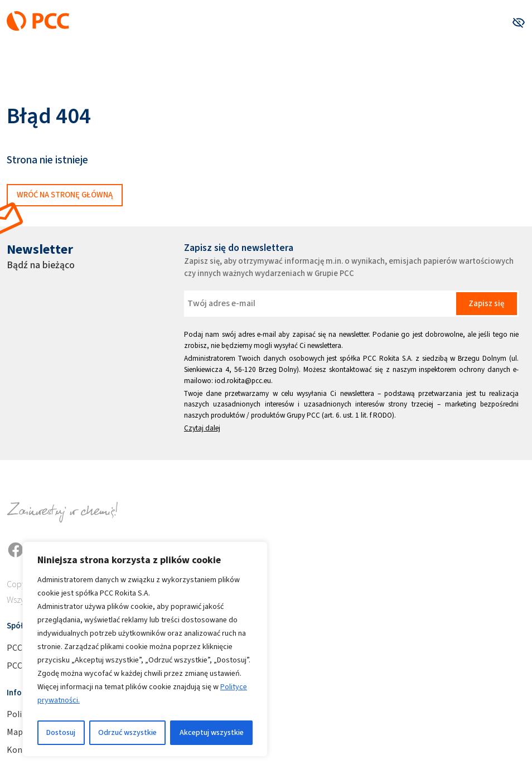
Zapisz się (486, 303)
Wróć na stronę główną (65, 195)
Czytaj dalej (202, 428)
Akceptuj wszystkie (212, 732)
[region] (145, 649)
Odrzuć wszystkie (127, 732)
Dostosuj (61, 732)
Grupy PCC (303, 415)
